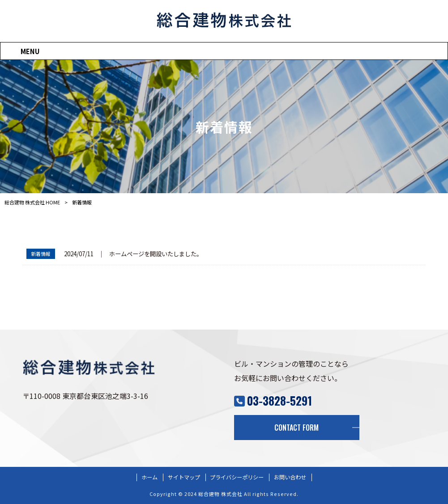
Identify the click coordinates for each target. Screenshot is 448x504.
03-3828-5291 (279, 400)
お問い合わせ (290, 477)
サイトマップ (184, 477)
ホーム (149, 477)
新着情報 (41, 254)
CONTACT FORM (297, 428)
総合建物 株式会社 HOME (32, 202)
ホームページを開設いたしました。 (156, 254)
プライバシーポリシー (237, 477)
